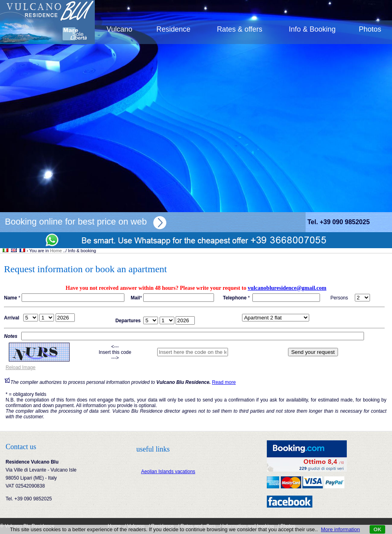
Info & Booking (312, 29)
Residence (173, 29)
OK (378, 529)
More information (340, 529)
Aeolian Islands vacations (168, 472)
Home (56, 251)
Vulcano (119, 29)
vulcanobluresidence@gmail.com (287, 288)
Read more (224, 382)
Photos (370, 29)
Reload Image (21, 367)
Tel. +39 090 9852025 (338, 222)
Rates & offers (240, 29)
